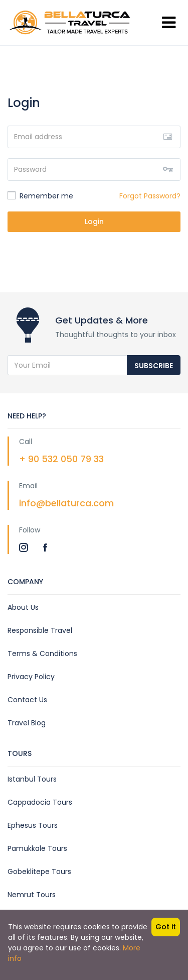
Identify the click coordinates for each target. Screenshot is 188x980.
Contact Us (27, 700)
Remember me (40, 196)
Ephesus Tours (33, 825)
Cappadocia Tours (40, 802)
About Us (23, 607)
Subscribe (154, 366)
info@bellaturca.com (66, 503)
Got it (166, 927)
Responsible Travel (40, 630)
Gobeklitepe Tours (39, 872)
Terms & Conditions (42, 654)
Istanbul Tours (32, 779)
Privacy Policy (31, 677)
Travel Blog (27, 723)
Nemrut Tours (32, 895)
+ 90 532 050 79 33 (61, 459)
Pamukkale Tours (37, 848)
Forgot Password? (150, 196)
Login (94, 222)
